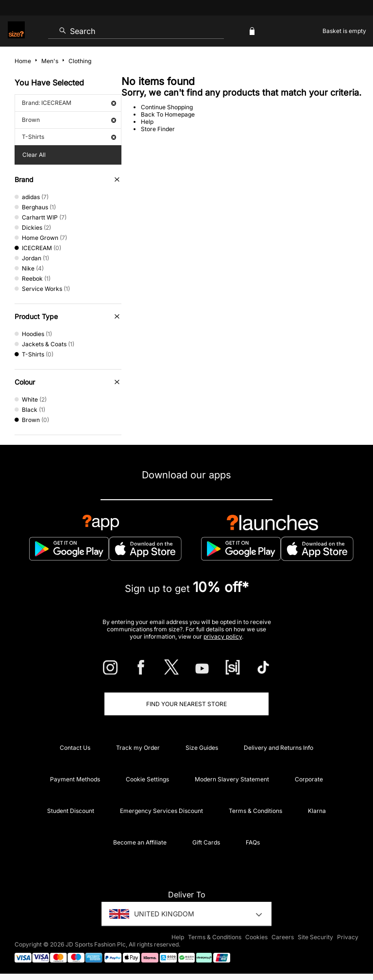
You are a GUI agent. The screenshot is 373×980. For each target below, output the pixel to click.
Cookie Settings (147, 779)
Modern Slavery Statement (232, 779)
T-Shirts (69, 137)
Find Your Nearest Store (186, 704)
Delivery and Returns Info (279, 748)
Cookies (256, 937)
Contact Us (75, 748)
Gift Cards (206, 842)
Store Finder (158, 129)
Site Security (315, 937)
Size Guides (202, 748)
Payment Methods (75, 779)
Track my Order (138, 748)
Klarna (317, 811)
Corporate (309, 779)
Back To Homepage (168, 114)
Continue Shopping (167, 107)
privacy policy (223, 636)
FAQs (253, 842)
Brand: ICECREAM (69, 103)
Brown (69, 120)
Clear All (34, 155)
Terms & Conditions (255, 811)
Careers (283, 937)
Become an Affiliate (140, 842)
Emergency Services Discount (161, 811)
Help (147, 122)
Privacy (348, 937)
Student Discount (71, 811)
